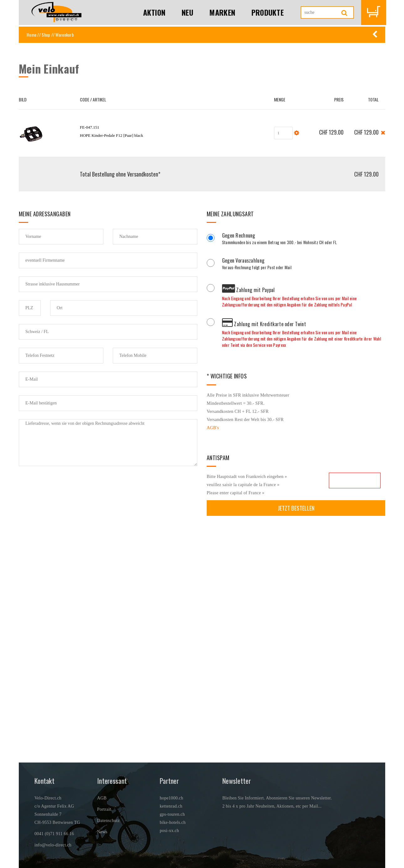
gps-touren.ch (172, 814)
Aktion (154, 13)
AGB (102, 798)
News (102, 832)
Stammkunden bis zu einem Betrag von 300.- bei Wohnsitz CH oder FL (303, 239)
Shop (46, 35)
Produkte (267, 13)
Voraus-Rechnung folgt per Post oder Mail (303, 265)
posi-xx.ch (169, 831)
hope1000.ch (171, 798)
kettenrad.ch (171, 806)
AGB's (213, 428)
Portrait (104, 809)
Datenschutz (108, 821)
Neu (187, 13)
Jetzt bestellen (296, 508)
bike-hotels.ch (173, 822)
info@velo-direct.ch (53, 845)
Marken (222, 13)
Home (31, 35)
